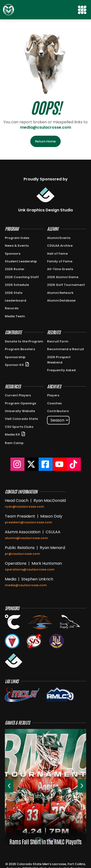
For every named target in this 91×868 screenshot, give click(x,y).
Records (12, 308)
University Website (20, 411)
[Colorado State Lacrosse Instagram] (17, 464)
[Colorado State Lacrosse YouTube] (60, 464)
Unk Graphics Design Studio (46, 210)
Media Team (15, 316)
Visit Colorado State (21, 419)
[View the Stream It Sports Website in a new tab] (34, 641)
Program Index (17, 238)
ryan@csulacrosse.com (25, 507)
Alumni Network (60, 293)
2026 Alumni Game (63, 277)
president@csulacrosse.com (29, 522)
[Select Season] (58, 420)
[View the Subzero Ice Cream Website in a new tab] (12, 641)
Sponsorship (15, 357)
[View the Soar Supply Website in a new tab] (70, 622)
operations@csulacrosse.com (30, 569)
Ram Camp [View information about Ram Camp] (14, 443)
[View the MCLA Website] (22, 695)
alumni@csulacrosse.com (26, 538)
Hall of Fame (57, 254)
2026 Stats (14, 293)
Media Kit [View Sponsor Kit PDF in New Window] (12, 434)
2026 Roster (15, 269)
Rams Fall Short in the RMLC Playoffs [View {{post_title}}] (45, 841)
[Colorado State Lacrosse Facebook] (46, 464)
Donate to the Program (24, 341)
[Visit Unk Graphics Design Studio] (45, 195)
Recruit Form (58, 341)
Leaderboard (16, 300)
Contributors (58, 411)
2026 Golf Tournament (66, 285)
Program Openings (21, 403)
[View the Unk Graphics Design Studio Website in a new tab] (14, 660)
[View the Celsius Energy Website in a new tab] (13, 622)
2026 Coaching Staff (22, 277)
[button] (82, 10)
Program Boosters (20, 349)
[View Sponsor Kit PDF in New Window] (27, 364)
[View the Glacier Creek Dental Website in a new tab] (40, 622)
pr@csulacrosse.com (22, 554)
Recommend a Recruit (66, 349)
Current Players (18, 395)
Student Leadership (21, 261)
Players (53, 395)
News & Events (17, 246)
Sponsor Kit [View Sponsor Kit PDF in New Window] (14, 365)
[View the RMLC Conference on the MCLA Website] (60, 695)
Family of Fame (60, 261)
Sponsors (13, 254)
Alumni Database (61, 300)
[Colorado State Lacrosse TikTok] (74, 464)
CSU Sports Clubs (19, 427)
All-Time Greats (60, 269)
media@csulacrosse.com (46, 127)
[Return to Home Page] (8, 10)
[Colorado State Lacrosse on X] (32, 464)
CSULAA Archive (60, 246)
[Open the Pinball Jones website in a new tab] (57, 641)
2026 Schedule (17, 285)
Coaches (54, 403)
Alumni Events (59, 238)
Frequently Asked (61, 370)
